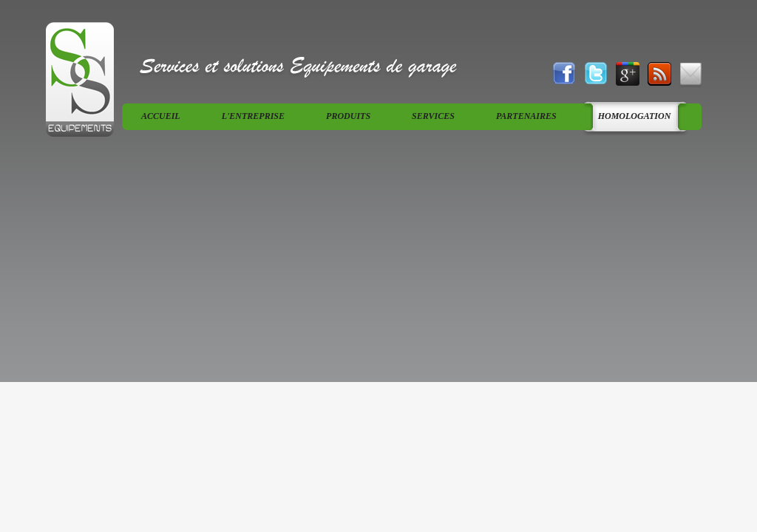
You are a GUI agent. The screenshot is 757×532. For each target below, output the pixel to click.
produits (348, 116)
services (433, 116)
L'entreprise (253, 116)
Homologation (635, 116)
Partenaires (526, 116)
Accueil (161, 116)
